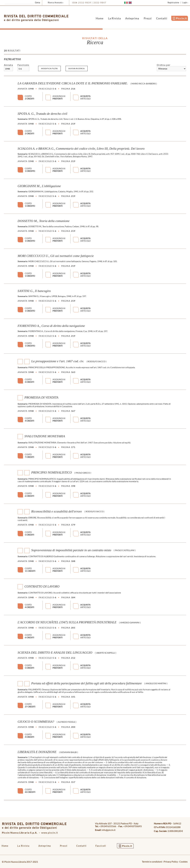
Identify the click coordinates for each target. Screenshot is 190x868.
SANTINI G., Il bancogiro (34, 291)
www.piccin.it (50, 833)
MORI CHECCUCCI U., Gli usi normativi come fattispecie (56, 256)
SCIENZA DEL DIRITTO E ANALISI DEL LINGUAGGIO (55, 653)
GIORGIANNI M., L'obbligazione (39, 186)
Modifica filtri (50, 68)
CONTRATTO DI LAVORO (42, 586)
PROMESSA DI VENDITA (41, 397)
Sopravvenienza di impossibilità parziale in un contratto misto (71, 550)
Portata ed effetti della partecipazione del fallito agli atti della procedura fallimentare (87, 683)
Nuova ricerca (77, 68)
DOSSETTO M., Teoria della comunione (44, 221)
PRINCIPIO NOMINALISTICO (52, 472)
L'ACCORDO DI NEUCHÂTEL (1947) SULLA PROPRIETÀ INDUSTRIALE (67, 622)
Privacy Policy (171, 862)
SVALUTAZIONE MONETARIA (45, 436)
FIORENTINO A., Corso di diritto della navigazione (51, 326)
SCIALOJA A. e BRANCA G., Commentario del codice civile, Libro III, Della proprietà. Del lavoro (81, 149)
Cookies (183, 862)
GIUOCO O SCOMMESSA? (36, 722)
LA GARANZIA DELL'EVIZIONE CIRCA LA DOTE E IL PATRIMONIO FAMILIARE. (73, 83)
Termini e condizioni (152, 862)
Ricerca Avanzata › (56, 3)
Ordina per (164, 65)
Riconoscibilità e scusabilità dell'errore (57, 511)
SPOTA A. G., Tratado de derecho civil (42, 114)
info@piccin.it (109, 830)
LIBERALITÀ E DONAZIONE (37, 752)
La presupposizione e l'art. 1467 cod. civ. (58, 361)
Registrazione (173, 3)
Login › (185, 3)
